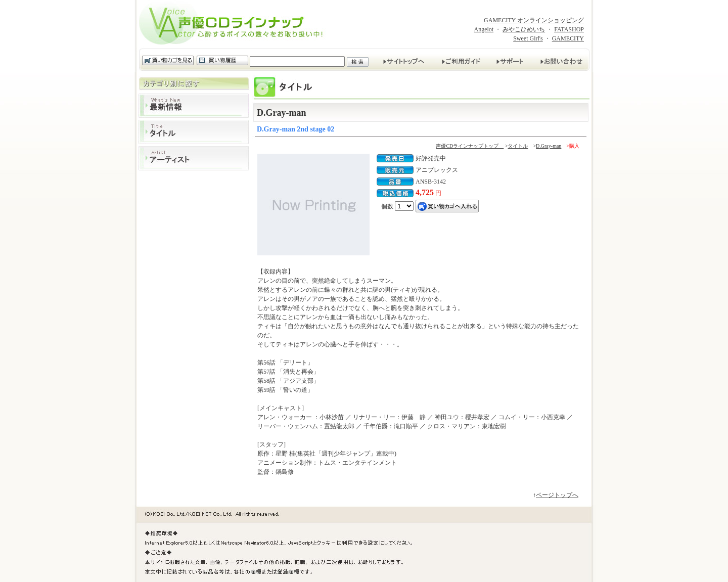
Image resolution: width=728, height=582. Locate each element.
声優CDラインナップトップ (470, 146)
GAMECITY (568, 38)
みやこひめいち (524, 29)
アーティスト (194, 158)
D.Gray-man (549, 146)
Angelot (484, 29)
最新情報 (194, 106)
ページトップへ (557, 495)
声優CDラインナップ (234, 24)
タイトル (194, 132)
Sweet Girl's (528, 38)
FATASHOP (569, 29)
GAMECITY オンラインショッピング (534, 20)
